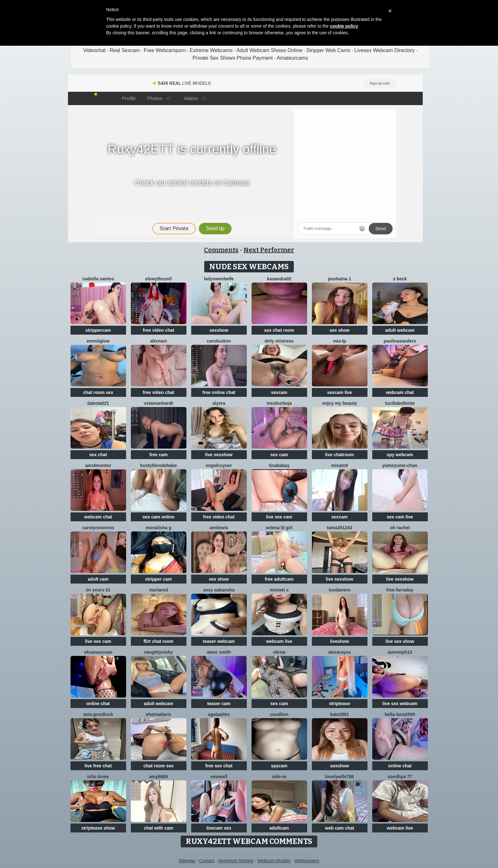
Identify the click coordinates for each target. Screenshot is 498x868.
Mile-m (279, 777)
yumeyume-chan (400, 465)
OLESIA (279, 652)
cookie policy (344, 26)
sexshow (219, 330)
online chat (98, 704)
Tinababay (279, 465)
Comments (221, 250)
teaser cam (219, 704)
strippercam (98, 330)
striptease (340, 704)
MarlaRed (158, 590)
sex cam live (400, 517)
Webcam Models (274, 861)
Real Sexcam (125, 50)
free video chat (159, 330)
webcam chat (400, 392)
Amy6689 (158, 777)
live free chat (98, 766)
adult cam (98, 579)
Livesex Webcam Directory (385, 50)
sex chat (98, 455)
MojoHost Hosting (236, 861)
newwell (219, 777)
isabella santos (98, 279)
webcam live (279, 641)
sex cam (279, 455)
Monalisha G (158, 528)
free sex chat (219, 766)
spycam (279, 766)
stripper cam (158, 579)
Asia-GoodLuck (98, 714)
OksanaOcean (98, 652)
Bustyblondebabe (158, 465)
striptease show (98, 828)
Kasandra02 (279, 279)
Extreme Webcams (211, 50)
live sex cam (279, 517)
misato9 (340, 465)
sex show (339, 330)
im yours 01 (98, 590)
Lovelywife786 (340, 777)
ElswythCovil (158, 279)
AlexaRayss (340, 652)
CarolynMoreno (98, 528)
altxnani (159, 341)
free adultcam (279, 579)
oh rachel (400, 528)
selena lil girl (279, 528)
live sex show (400, 641)
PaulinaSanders (400, 341)
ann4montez (98, 465)
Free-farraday (400, 590)
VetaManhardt (158, 403)
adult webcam (400, 330)
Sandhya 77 (400, 777)
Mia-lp (339, 341)
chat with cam (159, 828)
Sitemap (187, 861)
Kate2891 (339, 714)
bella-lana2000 (400, 714)
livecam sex (219, 828)
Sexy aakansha (219, 590)
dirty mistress (279, 341)
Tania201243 (339, 528)
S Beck (400, 279)
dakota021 (98, 403)
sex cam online (158, 517)
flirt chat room (158, 641)
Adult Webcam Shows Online (269, 50)
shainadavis (158, 714)
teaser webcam (219, 641)
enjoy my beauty (340, 403)
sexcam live (340, 392)
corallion (279, 714)
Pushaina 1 (339, 279)
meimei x (279, 590)
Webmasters (307, 861)
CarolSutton (219, 341)
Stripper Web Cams (328, 50)
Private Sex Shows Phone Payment (233, 58)
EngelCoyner (219, 465)
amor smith (219, 652)
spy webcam (400, 455)
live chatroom (339, 455)
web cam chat (340, 828)
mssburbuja (279, 403)
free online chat (219, 392)
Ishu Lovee (98, 777)
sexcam (279, 392)
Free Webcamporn (165, 50)
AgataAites (219, 714)
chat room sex (98, 392)
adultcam (279, 828)
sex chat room (279, 330)
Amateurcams (292, 58)
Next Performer (269, 250)
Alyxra (219, 403)
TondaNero (340, 590)
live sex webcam (400, 704)
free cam (158, 455)
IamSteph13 (400, 652)
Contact (207, 861)
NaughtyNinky (158, 652)
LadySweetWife (219, 279)
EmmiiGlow (98, 341)
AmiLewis (219, 528)
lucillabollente (400, 403)
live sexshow (219, 455)
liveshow (339, 641)
